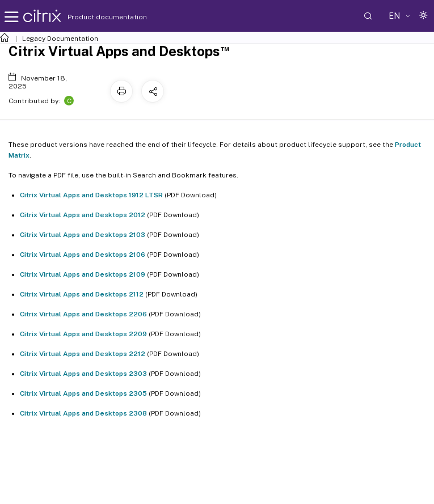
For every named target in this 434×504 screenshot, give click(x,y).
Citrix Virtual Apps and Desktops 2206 (83, 314)
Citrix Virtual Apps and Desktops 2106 (83, 255)
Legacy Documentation (60, 39)
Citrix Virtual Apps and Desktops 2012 (83, 215)
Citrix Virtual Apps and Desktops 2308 (83, 413)
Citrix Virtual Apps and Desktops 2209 (83, 334)
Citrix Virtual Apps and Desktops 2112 (82, 294)
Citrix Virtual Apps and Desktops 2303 (83, 374)
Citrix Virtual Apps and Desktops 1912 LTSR (91, 195)
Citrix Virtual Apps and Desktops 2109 (83, 274)
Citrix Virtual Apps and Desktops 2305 (83, 393)
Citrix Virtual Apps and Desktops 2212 (83, 354)
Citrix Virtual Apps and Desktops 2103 (83, 235)
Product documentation (93, 17)
